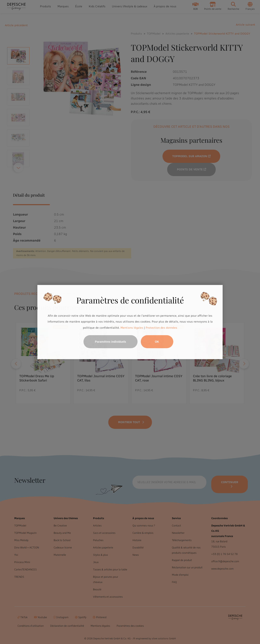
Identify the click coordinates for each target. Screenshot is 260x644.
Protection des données (161, 328)
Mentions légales (132, 328)
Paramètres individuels (110, 342)
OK (157, 342)
